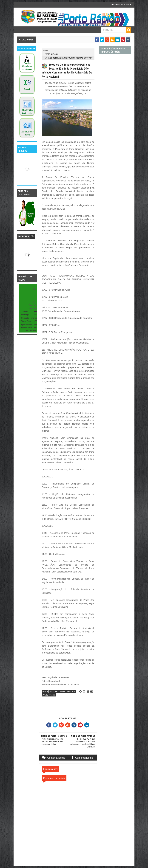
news (45, 691)
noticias (54, 691)
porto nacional (52, 54)
